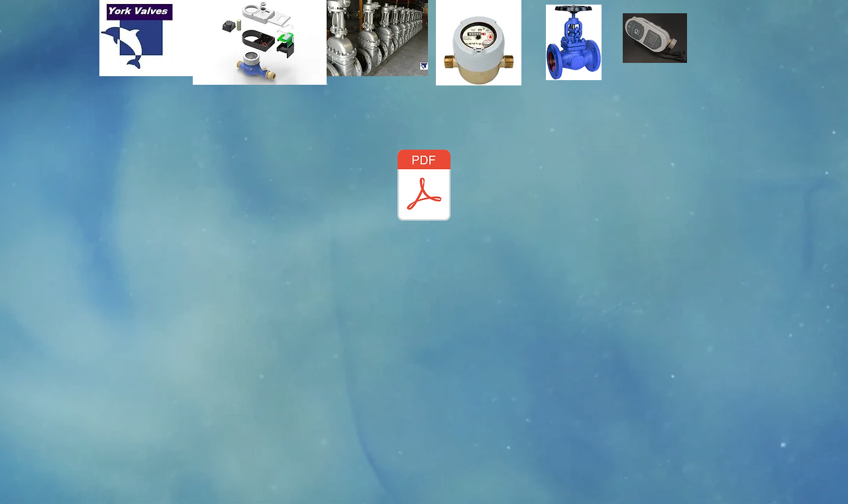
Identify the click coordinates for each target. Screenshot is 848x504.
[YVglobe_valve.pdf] (424, 187)
